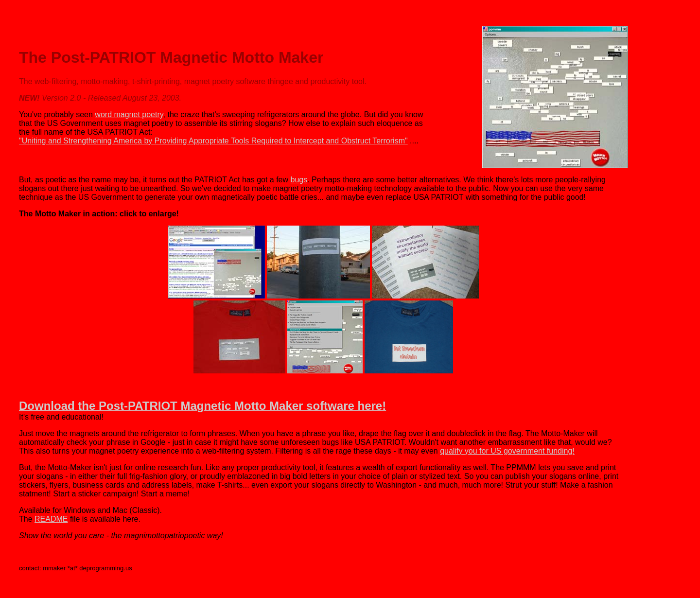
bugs (299, 180)
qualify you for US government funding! (507, 451)
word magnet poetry (129, 114)
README (51, 519)
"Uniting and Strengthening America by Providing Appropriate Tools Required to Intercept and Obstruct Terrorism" (213, 141)
